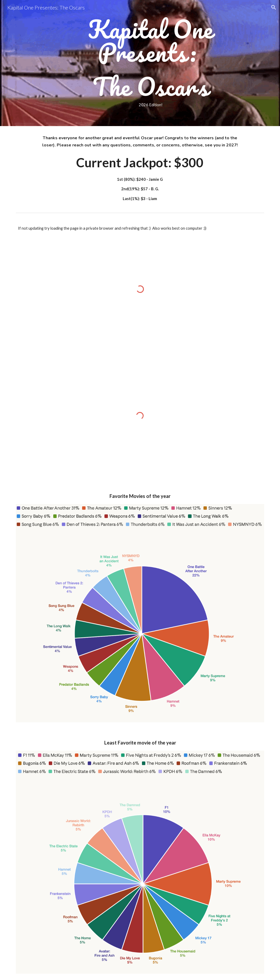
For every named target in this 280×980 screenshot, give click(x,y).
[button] (274, 7)
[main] (150, 63)
